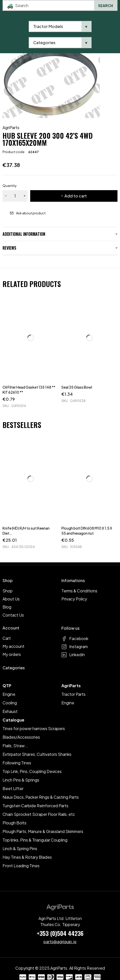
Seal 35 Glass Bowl (77, 387)
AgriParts (11, 128)
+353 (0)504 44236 (60, 933)
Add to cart (76, 196)
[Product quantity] (15, 196)
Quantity (10, 186)
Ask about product (31, 213)
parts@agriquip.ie (60, 942)
